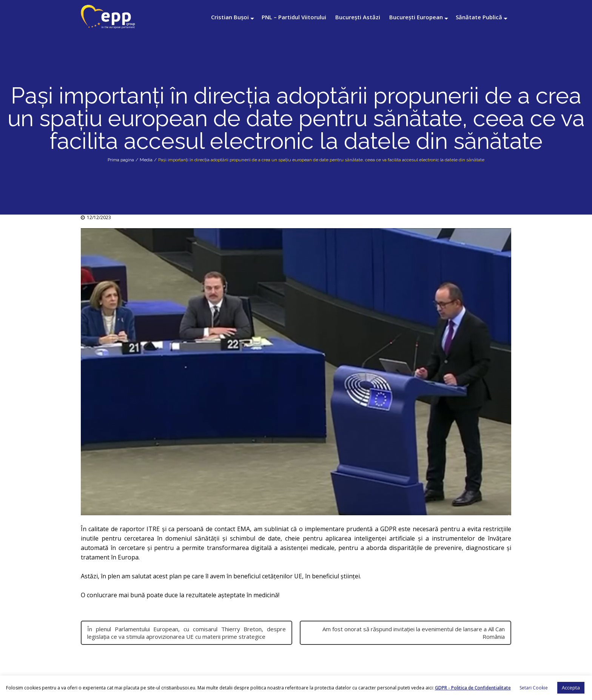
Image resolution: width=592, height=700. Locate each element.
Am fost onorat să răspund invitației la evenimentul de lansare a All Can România (414, 633)
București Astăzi (358, 17)
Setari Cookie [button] (534, 688)
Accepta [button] (571, 688)
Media (146, 160)
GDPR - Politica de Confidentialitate (473, 688)
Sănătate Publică (479, 17)
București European (416, 17)
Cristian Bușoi (230, 17)
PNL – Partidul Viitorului (294, 17)
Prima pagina (121, 160)
